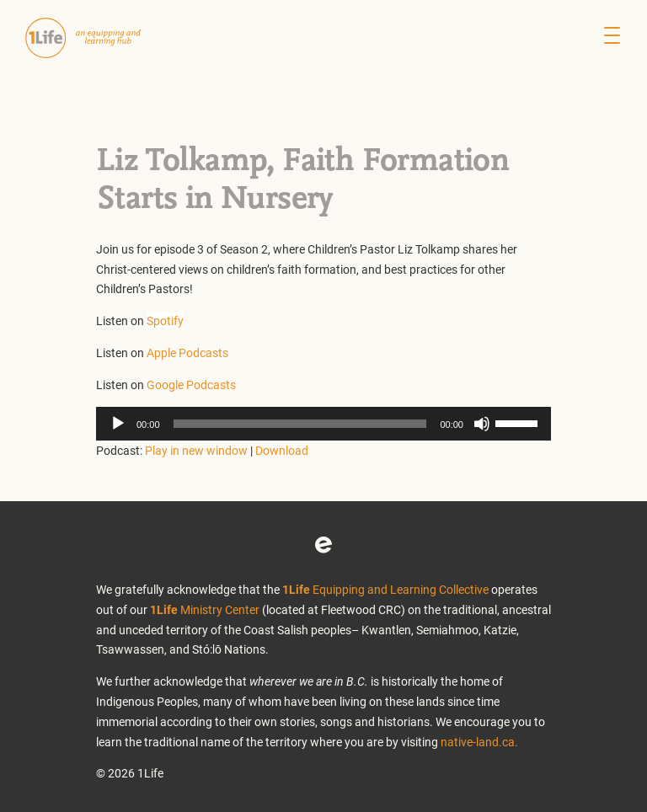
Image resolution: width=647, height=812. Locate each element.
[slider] (300, 424)
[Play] (118, 424)
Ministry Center (205, 609)
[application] (323, 424)
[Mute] (482, 424)
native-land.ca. (479, 742)
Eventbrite (323, 545)
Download (282, 450)
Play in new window (196, 450)
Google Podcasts (191, 385)
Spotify (165, 321)
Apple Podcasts (187, 353)
